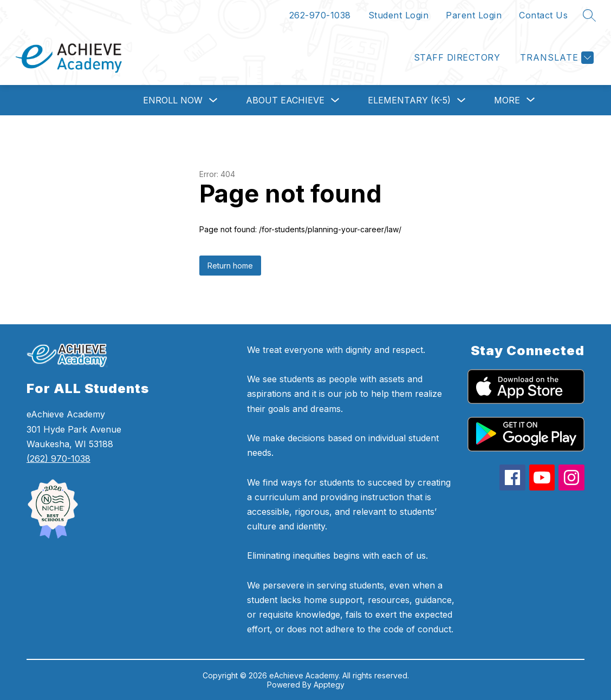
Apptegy (329, 685)
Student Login (399, 15)
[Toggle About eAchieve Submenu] (335, 100)
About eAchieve (285, 100)
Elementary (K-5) (409, 100)
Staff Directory (457, 57)
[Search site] (589, 15)
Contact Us (543, 15)
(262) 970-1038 (58, 459)
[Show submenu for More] (507, 100)
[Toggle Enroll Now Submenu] (213, 100)
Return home (230, 266)
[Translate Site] (555, 58)
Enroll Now (173, 100)
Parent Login (474, 15)
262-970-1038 (320, 15)
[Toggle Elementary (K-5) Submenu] (461, 100)
